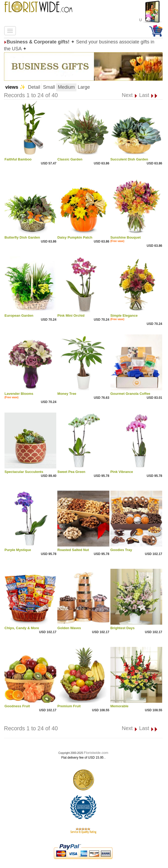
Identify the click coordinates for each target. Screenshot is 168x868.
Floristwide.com (96, 753)
